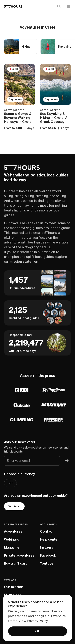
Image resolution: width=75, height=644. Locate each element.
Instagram (48, 547)
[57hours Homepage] (13, 6)
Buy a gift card (16, 563)
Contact (47, 531)
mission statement (25, 261)
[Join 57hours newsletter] (67, 461)
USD (10, 483)
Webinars (11, 539)
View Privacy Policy (33, 621)
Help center (49, 539)
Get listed (14, 506)
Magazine (12, 547)
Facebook (48, 555)
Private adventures (19, 555)
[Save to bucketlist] (30, 69)
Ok (37, 631)
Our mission (14, 587)
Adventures (13, 531)
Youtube (47, 563)
